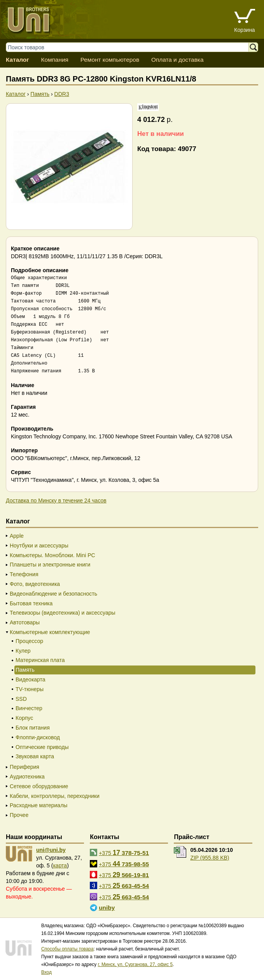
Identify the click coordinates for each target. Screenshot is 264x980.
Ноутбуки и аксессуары (39, 546)
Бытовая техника (31, 603)
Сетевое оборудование (39, 786)
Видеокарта (31, 679)
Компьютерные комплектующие (50, 632)
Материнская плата (40, 660)
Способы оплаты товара (67, 949)
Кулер (23, 651)
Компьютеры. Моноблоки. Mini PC (52, 555)
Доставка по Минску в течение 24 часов (56, 500)
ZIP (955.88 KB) (210, 858)
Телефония (24, 574)
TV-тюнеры (30, 689)
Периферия (24, 767)
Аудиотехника (27, 777)
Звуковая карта (35, 756)
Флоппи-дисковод (38, 737)
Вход (46, 972)
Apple (17, 536)
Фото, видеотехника (35, 584)
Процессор (29, 641)
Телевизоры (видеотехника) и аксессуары (63, 613)
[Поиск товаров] (131, 47)
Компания (54, 60)
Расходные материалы (38, 805)
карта (60, 865)
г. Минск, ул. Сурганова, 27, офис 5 (135, 964)
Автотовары (25, 622)
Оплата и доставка (177, 60)
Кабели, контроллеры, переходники (55, 796)
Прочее (19, 815)
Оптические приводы (42, 747)
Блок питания (33, 728)
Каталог (17, 60)
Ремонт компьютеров (110, 60)
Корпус (24, 718)
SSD (21, 699)
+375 (124, 853)
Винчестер (29, 708)
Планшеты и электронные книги (50, 565)
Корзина (244, 30)
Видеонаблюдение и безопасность (53, 594)
